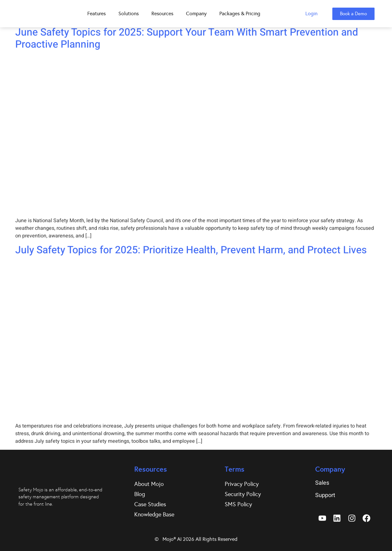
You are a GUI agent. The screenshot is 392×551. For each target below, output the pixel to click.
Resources (162, 13)
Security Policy (243, 494)
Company (196, 13)
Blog (140, 494)
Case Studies (150, 504)
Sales (322, 483)
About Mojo (149, 484)
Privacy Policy (242, 484)
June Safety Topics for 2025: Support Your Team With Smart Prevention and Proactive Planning (187, 38)
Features (96, 13)
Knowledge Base (154, 514)
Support (325, 495)
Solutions (129, 13)
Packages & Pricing (240, 13)
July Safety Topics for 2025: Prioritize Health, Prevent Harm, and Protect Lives (191, 250)
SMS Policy (238, 504)
